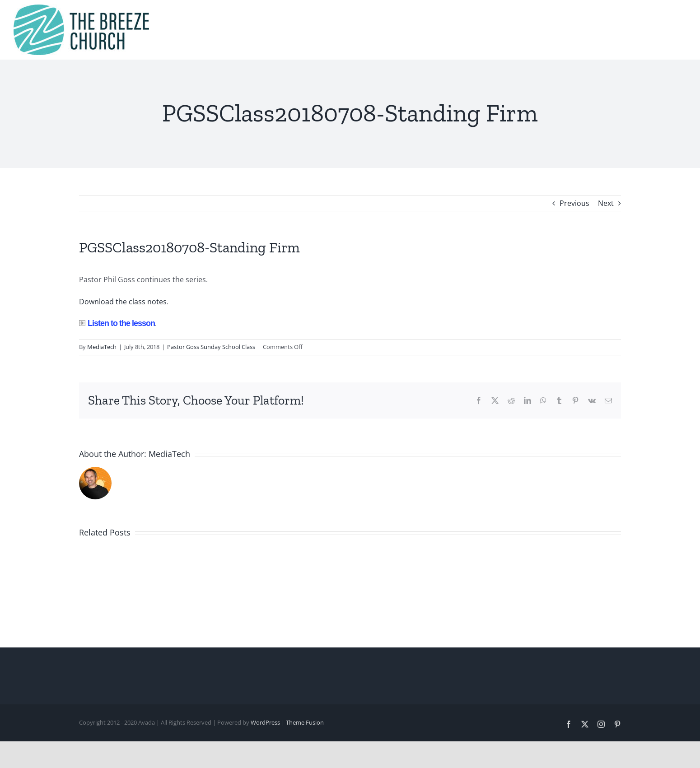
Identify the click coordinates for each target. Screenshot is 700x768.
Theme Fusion (305, 722)
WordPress (265, 722)
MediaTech (102, 347)
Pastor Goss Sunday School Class (211, 347)
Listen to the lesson (117, 323)
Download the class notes (123, 302)
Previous (574, 203)
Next (606, 203)
